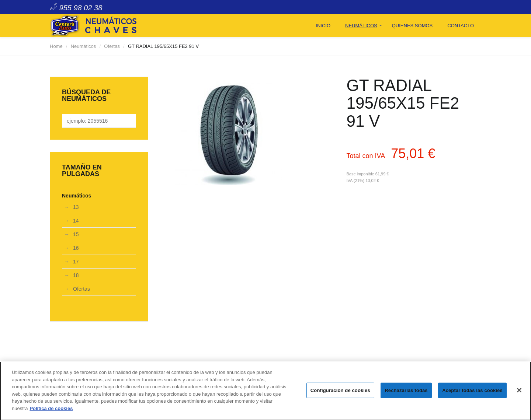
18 (76, 275)
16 (76, 248)
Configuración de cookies (340, 392)
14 (76, 221)
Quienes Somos (412, 26)
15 (76, 234)
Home (56, 46)
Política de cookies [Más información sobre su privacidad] (51, 410)
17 (76, 262)
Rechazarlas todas (406, 392)
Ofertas (112, 46)
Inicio (323, 26)
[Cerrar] (519, 392)
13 (76, 207)
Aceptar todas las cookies (472, 392)
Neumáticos (361, 26)
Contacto (461, 26)
